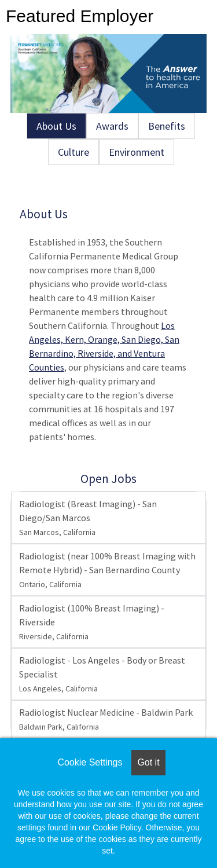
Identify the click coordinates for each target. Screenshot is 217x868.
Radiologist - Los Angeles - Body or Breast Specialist (102, 674)
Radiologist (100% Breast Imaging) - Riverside (92, 622)
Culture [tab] (73, 152)
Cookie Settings (90, 762)
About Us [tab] (56, 126)
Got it (148, 762)
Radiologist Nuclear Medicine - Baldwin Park (106, 719)
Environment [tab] (137, 152)
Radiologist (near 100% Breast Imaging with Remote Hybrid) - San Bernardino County (107, 570)
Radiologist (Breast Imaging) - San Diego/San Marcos (88, 518)
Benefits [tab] (167, 126)
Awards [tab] (112, 126)
